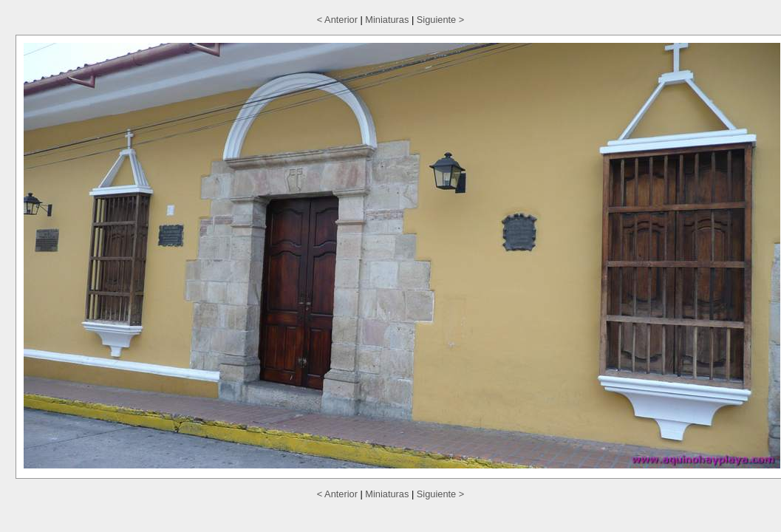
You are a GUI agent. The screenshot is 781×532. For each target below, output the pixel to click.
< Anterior (337, 20)
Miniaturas (387, 20)
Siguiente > (440, 20)
